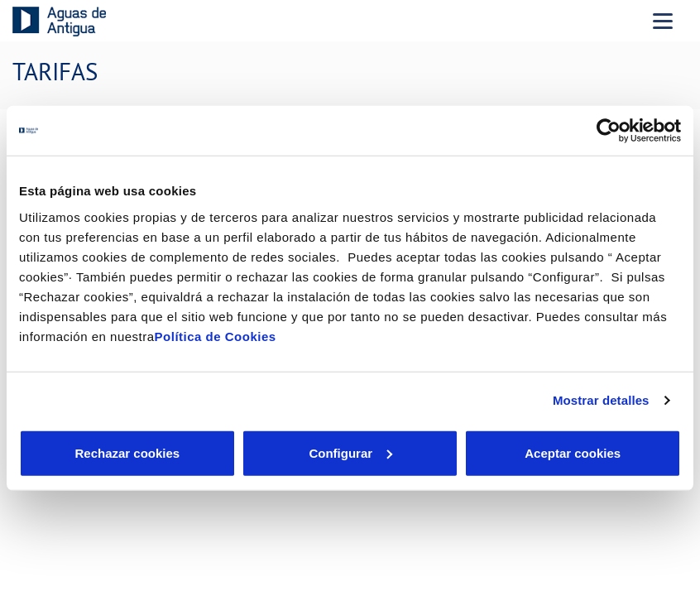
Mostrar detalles (601, 400)
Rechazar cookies (127, 452)
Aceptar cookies (573, 452)
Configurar (350, 452)
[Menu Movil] (663, 21)
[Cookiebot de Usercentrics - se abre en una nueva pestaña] (609, 131)
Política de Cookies (216, 336)
